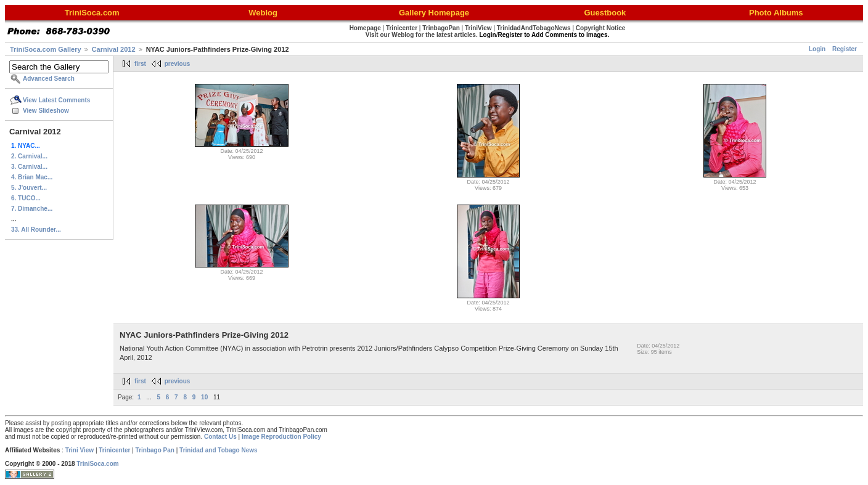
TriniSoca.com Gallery (46, 49)
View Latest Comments (56, 100)
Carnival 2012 (114, 49)
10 (204, 397)
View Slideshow (46, 111)
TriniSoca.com (97, 464)
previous (178, 64)
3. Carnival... (29, 167)
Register (845, 49)
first (140, 64)
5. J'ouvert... (29, 188)
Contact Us (220, 437)
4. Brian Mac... (32, 177)
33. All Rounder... (36, 230)
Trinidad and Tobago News (219, 450)
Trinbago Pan (155, 450)
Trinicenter (114, 450)
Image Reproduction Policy (281, 437)
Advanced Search (49, 79)
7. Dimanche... (32, 209)
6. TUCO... (26, 198)
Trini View (80, 450)
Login (817, 49)
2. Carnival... (29, 156)
